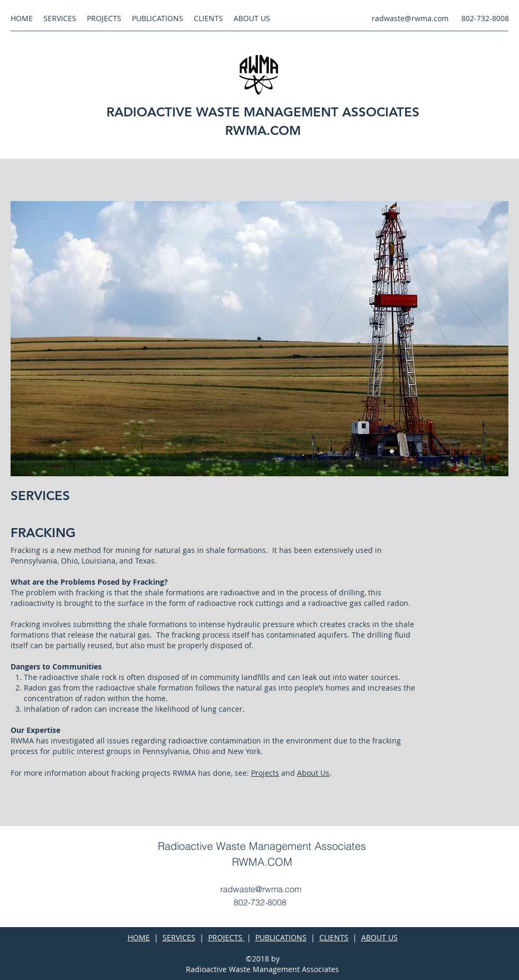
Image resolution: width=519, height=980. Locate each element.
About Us (313, 773)
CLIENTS (334, 937)
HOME (139, 937)
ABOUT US (379, 937)
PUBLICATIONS (281, 937)
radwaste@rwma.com (410, 18)
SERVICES (179, 937)
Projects (265, 773)
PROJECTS (226, 937)
